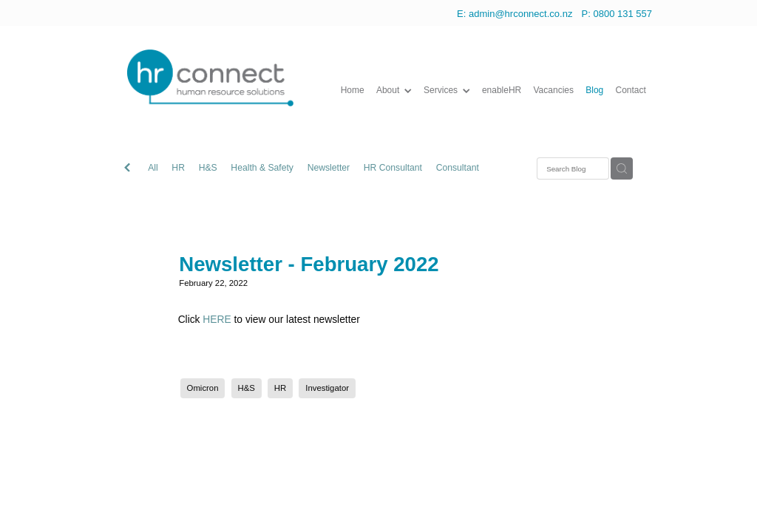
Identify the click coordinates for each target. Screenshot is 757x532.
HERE (217, 319)
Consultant (458, 168)
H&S (208, 168)
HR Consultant (393, 168)
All (153, 168)
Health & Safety (262, 168)
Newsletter (329, 168)
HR (178, 168)
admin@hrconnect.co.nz (520, 14)
